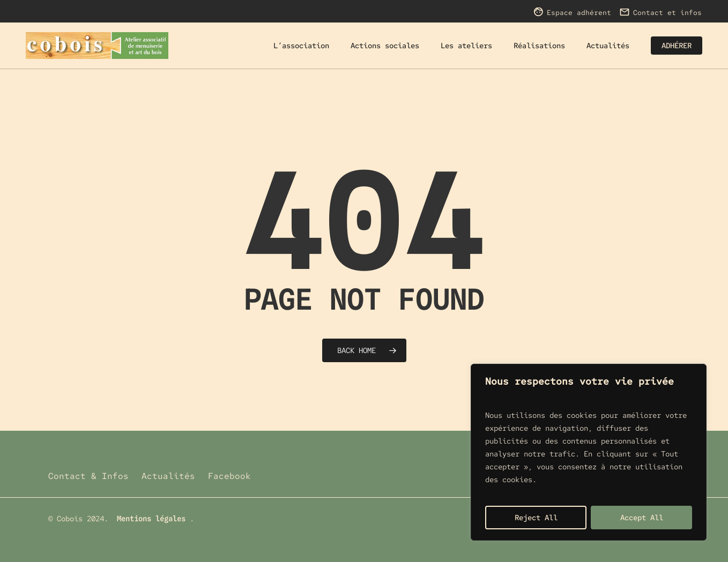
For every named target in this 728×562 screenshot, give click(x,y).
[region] (589, 452)
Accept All (642, 518)
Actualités (168, 476)
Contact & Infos (88, 476)
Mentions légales (151, 519)
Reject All (536, 518)
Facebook (229, 476)
